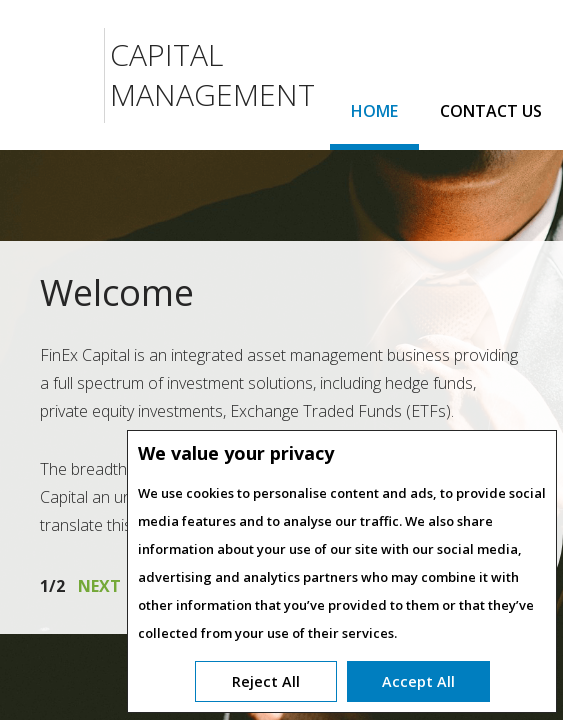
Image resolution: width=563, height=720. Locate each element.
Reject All (266, 681)
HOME (374, 111)
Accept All (418, 681)
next (99, 586)
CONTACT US (491, 111)
